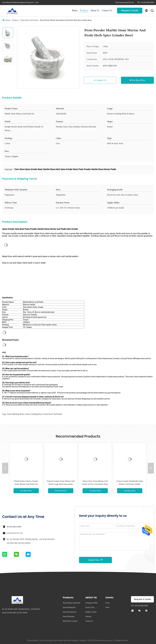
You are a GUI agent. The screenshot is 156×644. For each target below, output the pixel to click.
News (108, 607)
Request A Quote (130, 11)
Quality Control (91, 612)
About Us (95, 10)
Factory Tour (90, 607)
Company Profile (91, 603)
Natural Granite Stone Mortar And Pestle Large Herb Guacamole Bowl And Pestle (61, 484)
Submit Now (95, 560)
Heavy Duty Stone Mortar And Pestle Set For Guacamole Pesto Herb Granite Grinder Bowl (95, 484)
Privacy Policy (33, 640)
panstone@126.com (15, 533)
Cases (108, 603)
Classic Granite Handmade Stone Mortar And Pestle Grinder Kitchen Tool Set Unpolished (130, 484)
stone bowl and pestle (53, 414)
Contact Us (107, 10)
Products (84, 10)
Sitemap (88, 616)
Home (75, 10)
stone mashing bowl (15, 414)
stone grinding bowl (34, 414)
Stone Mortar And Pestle (29, 20)
